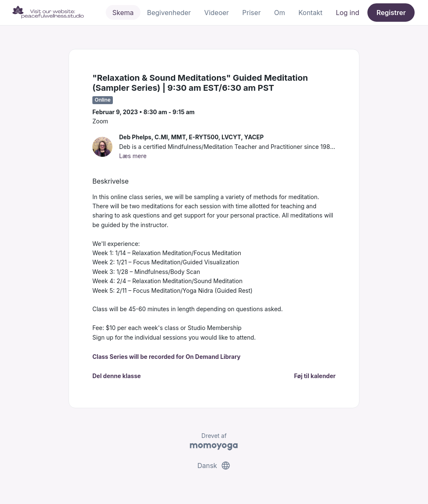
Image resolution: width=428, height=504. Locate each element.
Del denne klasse (117, 376)
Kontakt (310, 13)
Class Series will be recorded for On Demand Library (167, 357)
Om (280, 13)
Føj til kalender (315, 376)
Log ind (347, 13)
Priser (252, 13)
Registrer (391, 13)
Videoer (217, 13)
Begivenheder (169, 13)
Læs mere (133, 156)
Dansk (214, 466)
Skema (123, 13)
